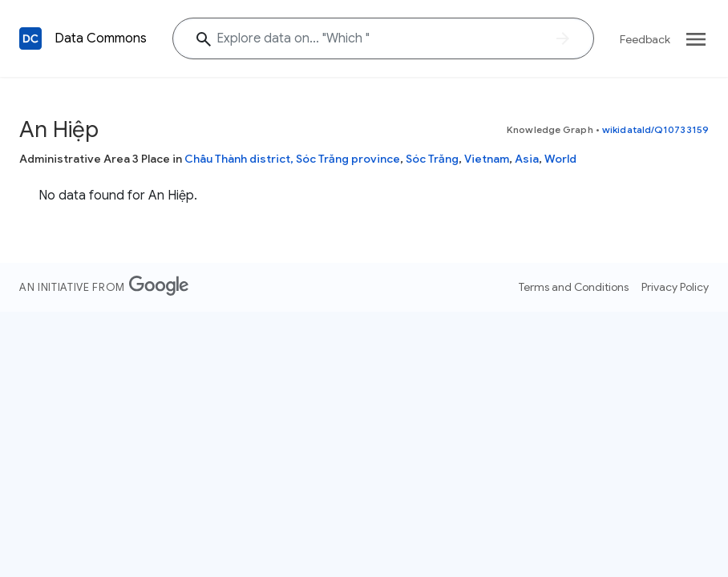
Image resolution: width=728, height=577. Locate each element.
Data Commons (101, 38)
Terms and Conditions (574, 287)
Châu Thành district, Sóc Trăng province (292, 159)
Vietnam (487, 159)
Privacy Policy (675, 287)
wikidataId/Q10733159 (655, 129)
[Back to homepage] (30, 38)
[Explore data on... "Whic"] (383, 38)
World (560, 159)
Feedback (645, 39)
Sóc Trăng (432, 159)
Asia (527, 159)
